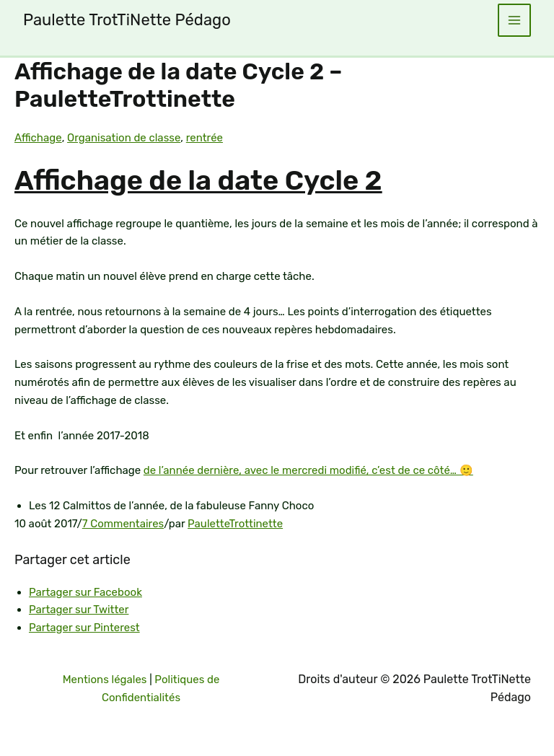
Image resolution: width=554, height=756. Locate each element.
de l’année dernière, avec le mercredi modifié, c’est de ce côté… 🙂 (308, 470)
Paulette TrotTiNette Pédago (127, 20)
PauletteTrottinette (235, 524)
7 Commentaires (123, 524)
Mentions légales (105, 680)
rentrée (205, 138)
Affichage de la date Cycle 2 (198, 180)
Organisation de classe (124, 138)
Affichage (38, 138)
